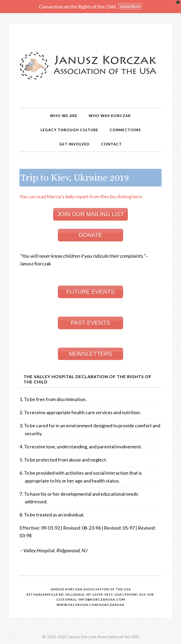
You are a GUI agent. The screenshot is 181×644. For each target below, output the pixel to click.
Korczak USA (90, 66)
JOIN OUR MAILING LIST (91, 214)
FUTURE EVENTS (90, 292)
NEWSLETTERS (90, 354)
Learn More (130, 7)
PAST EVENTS (91, 323)
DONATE (91, 235)
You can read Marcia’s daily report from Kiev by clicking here (81, 196)
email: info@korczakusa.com (95, 599)
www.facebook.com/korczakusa (91, 605)
